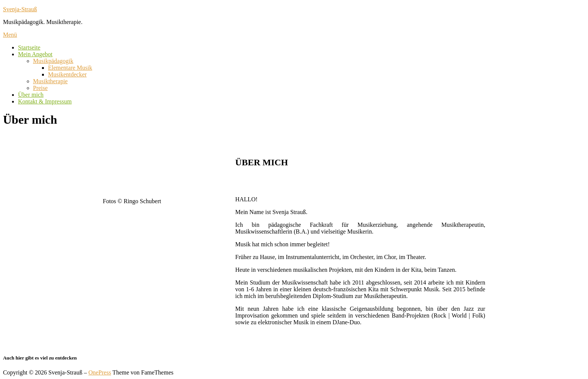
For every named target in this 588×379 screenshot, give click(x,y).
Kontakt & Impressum (45, 101)
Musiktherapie (50, 81)
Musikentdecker (67, 74)
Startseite (29, 47)
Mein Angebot (35, 54)
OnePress (100, 372)
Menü (10, 35)
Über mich (31, 95)
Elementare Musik (70, 68)
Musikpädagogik (53, 61)
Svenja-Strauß (20, 9)
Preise (40, 88)
